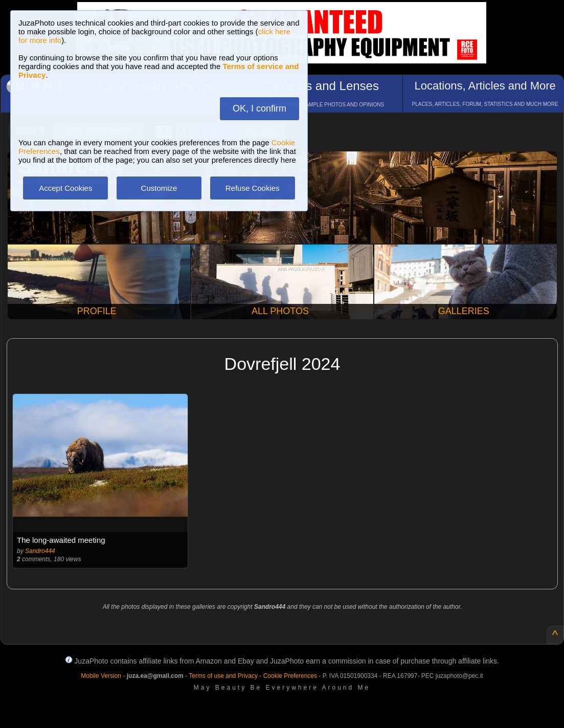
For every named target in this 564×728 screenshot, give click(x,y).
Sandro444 (40, 551)
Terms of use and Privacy (223, 676)
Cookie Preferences (290, 676)
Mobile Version (101, 676)
